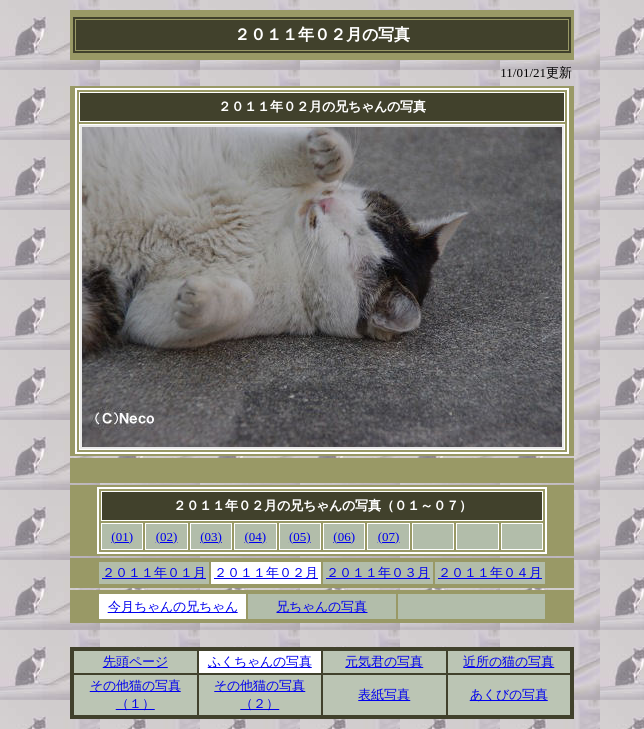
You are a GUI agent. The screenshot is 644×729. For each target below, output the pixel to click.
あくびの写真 (509, 694)
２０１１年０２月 (266, 572)
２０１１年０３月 (378, 572)
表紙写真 (384, 694)
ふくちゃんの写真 (260, 661)
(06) (344, 536)
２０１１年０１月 (154, 572)
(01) (122, 536)
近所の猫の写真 (508, 661)
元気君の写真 (384, 661)
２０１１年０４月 (490, 572)
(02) (167, 536)
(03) (211, 536)
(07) (389, 536)
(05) (300, 536)
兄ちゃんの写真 (321, 606)
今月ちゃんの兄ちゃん (173, 606)
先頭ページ (135, 661)
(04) (256, 536)
